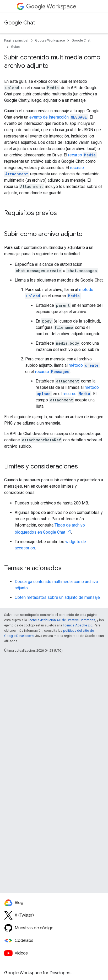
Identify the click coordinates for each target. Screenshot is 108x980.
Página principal (16, 40)
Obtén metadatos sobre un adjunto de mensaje (57, 597)
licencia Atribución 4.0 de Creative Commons (61, 620)
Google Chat (20, 23)
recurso (82, 155)
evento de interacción (59, 117)
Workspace (51, 6)
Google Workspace (50, 40)
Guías (15, 47)
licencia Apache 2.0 (78, 625)
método (84, 365)
